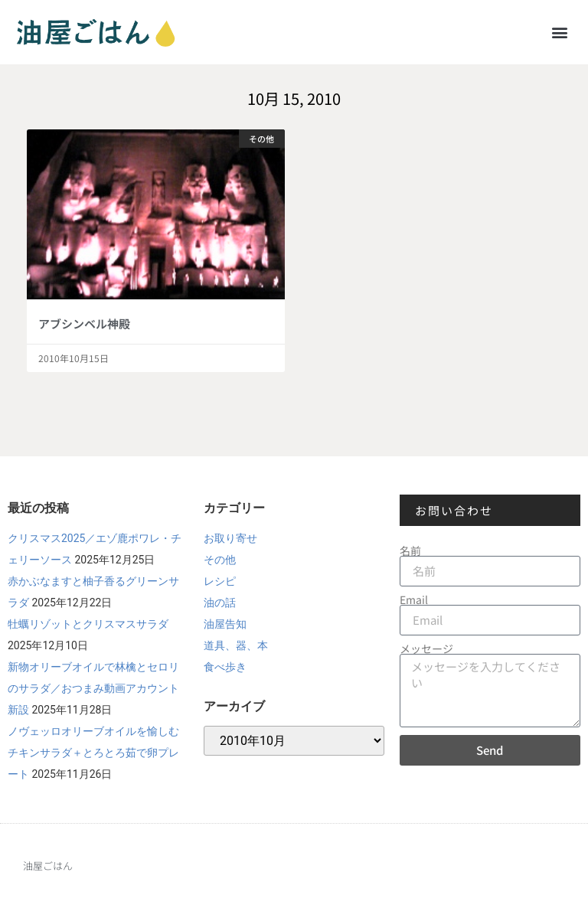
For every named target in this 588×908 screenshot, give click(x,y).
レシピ (220, 581)
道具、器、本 (236, 645)
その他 (220, 560)
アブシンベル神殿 (84, 323)
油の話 (220, 603)
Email (414, 599)
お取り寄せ (230, 538)
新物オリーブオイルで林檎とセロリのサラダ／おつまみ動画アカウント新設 (93, 688)
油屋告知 (225, 624)
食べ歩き (225, 667)
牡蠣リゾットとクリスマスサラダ (88, 624)
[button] (560, 32)
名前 (410, 550)
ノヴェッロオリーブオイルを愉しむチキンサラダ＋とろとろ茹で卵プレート (93, 753)
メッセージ (426, 648)
